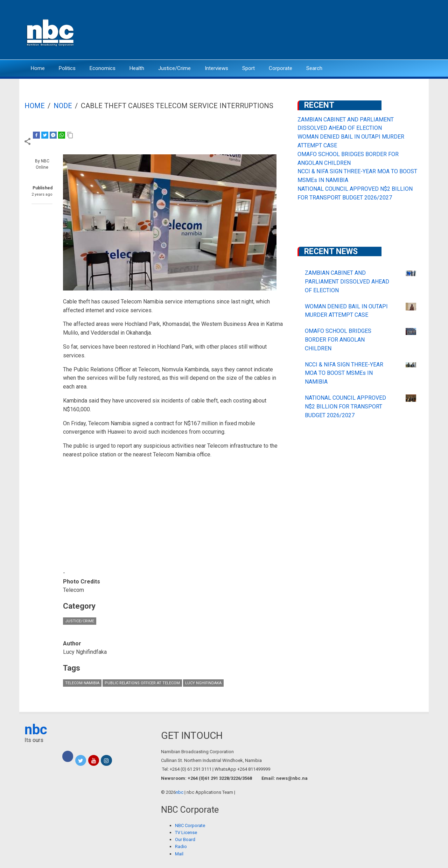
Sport (248, 68)
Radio (181, 846)
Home (38, 68)
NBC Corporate (190, 825)
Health (137, 68)
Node (63, 106)
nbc (36, 730)
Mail (179, 854)
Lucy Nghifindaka (203, 683)
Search (314, 68)
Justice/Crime (174, 68)
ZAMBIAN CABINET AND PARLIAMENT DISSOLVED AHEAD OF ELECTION (347, 282)
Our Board (185, 839)
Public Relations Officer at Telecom (142, 683)
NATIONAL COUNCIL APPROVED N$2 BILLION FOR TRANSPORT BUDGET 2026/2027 (345, 407)
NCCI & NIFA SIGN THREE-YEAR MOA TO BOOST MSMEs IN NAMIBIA (344, 373)
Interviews (216, 68)
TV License (186, 832)
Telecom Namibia (82, 683)
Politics (67, 68)
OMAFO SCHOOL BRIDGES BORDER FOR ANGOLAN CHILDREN (338, 340)
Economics (103, 68)
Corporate (281, 68)
